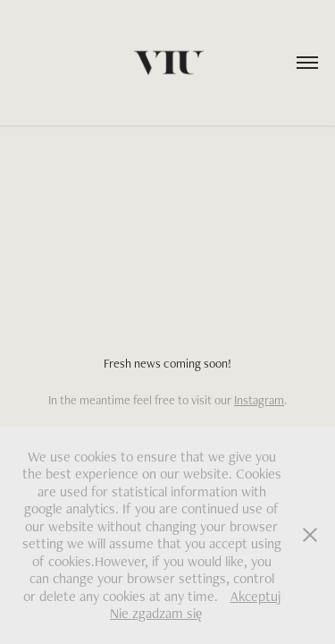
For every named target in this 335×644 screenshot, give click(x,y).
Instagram (259, 400)
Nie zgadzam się (156, 613)
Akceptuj (255, 596)
